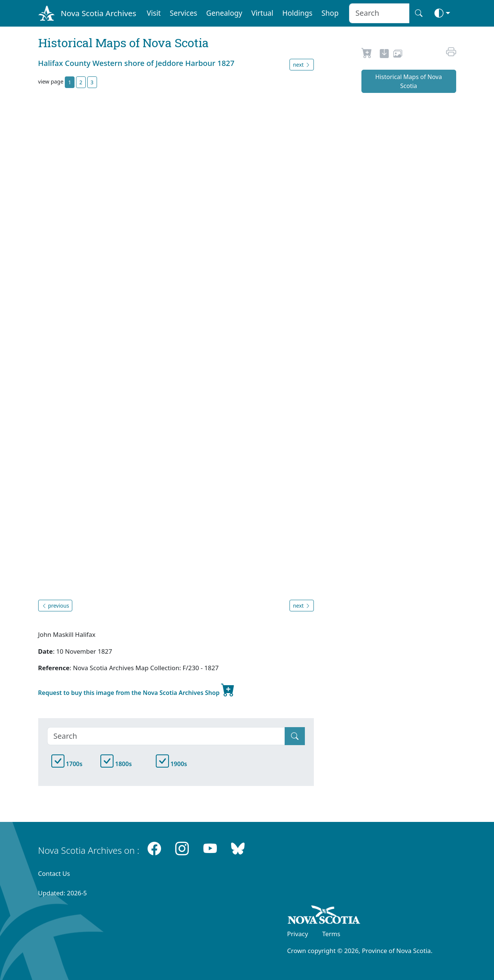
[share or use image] (398, 55)
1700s (67, 764)
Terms (331, 934)
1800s (116, 764)
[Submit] (295, 736)
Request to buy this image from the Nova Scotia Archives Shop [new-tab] (137, 690)
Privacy (298, 934)
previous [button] (55, 606)
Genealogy (224, 13)
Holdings (297, 13)
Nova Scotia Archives (98, 13)
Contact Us (54, 873)
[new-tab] (384, 55)
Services (183, 13)
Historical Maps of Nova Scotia (409, 81)
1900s (172, 764)
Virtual (262, 13)
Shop (330, 13)
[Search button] (419, 13)
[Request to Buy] (367, 55)
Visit (154, 13)
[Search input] (379, 13)
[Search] (166, 736)
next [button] (301, 65)
